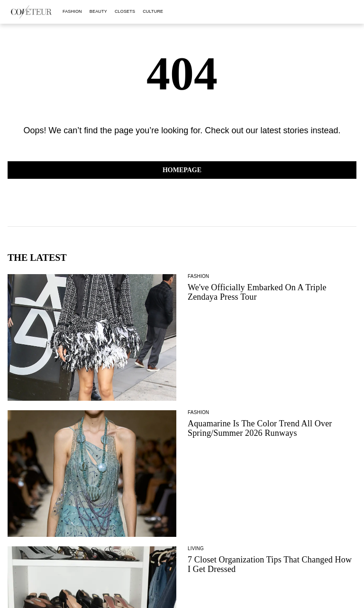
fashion (72, 11)
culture (153, 11)
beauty (98, 11)
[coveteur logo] (31, 12)
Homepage (182, 170)
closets (125, 11)
